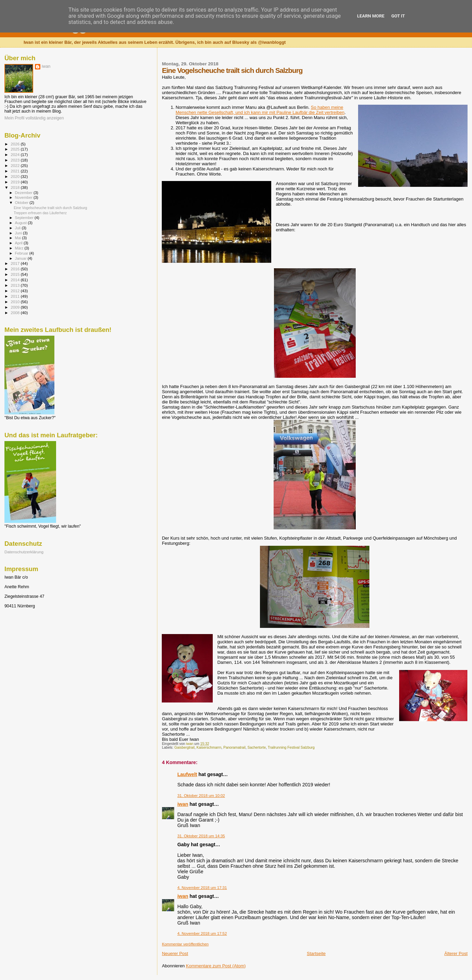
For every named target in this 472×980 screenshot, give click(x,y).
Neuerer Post (175, 953)
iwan (183, 804)
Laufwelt (187, 774)
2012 (16, 291)
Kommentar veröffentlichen (185, 944)
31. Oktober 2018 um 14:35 (201, 836)
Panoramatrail (234, 747)
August (22, 223)
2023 (16, 160)
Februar (22, 253)
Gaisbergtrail (185, 747)
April (19, 243)
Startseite (316, 953)
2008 (16, 313)
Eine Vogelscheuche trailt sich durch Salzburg (50, 208)
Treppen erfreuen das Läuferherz (40, 213)
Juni (19, 233)
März (20, 248)
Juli (18, 228)
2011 (16, 296)
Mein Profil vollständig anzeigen (34, 118)
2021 (16, 171)
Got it (398, 16)
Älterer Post (456, 953)
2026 (16, 144)
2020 (16, 176)
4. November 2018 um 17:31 (202, 888)
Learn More (371, 16)
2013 (16, 285)
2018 (16, 187)
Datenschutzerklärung (24, 552)
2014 (16, 280)
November (24, 197)
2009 (16, 307)
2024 (16, 154)
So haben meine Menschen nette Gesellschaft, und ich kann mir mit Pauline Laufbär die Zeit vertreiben (260, 110)
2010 (16, 302)
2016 (16, 269)
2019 (16, 182)
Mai (19, 238)
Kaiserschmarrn (209, 747)
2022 (16, 165)
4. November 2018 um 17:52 (202, 933)
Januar (21, 258)
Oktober (22, 203)
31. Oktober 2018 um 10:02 (201, 796)
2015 (16, 274)
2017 (16, 263)
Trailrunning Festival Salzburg (291, 747)
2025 (16, 149)
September (25, 218)
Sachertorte (257, 747)
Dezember (24, 193)
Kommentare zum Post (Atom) (216, 966)
